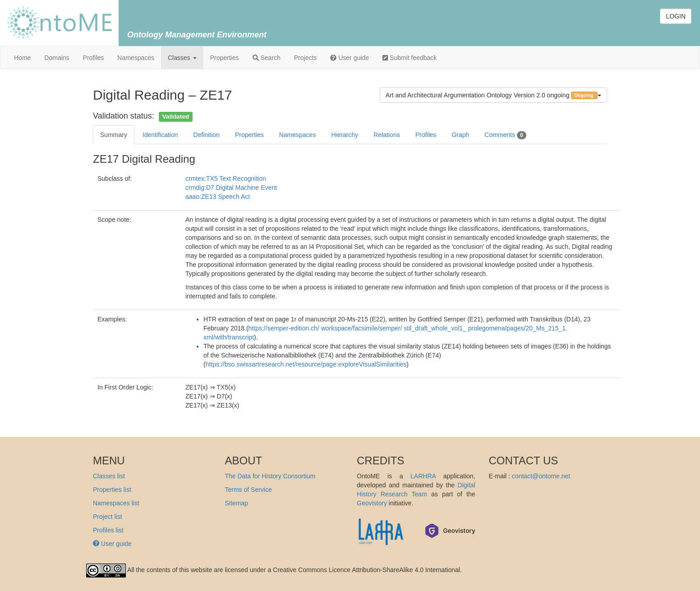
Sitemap (237, 503)
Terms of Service (249, 490)
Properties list (112, 490)
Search (267, 58)
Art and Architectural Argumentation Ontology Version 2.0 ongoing (493, 95)
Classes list (109, 476)
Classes (182, 58)
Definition (207, 135)
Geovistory (372, 503)
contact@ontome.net (541, 476)
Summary (114, 135)
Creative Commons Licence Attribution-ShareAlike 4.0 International (366, 570)
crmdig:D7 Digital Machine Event (231, 188)
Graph (460, 135)
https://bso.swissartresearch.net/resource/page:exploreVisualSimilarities (306, 364)
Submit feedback (410, 58)
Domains (57, 58)
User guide (350, 58)
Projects (306, 58)
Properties (225, 58)
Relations (387, 135)
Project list (108, 517)
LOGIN (676, 16)
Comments (505, 135)
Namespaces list (116, 503)
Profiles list (108, 530)
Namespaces (136, 58)
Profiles (94, 58)
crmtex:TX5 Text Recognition (226, 179)
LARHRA (423, 476)
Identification (160, 135)
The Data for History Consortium (270, 476)
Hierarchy (345, 135)
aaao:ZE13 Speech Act (218, 197)
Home (22, 58)
